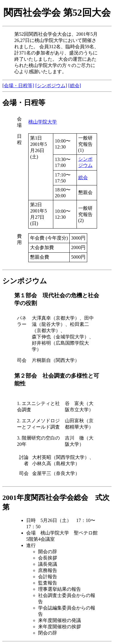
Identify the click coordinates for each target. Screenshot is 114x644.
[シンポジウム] (51, 86)
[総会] (75, 86)
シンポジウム (25, 281)
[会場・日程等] (18, 86)
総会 (83, 178)
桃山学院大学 (43, 122)
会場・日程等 (24, 103)
